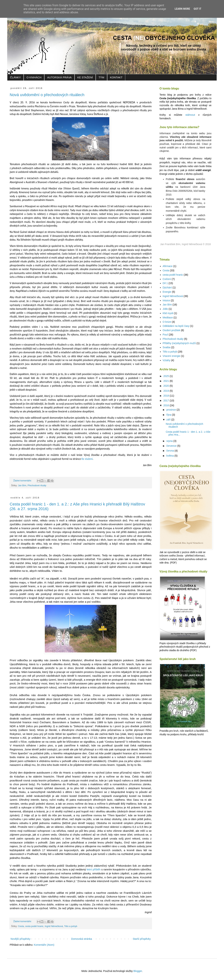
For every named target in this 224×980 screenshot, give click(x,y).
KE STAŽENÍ (85, 77)
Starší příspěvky (142, 939)
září (169, 420)
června (170, 451)
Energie (167, 292)
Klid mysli (168, 313)
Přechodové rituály (37, 486)
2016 (167, 405)
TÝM (101, 77)
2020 (167, 386)
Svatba (167, 347)
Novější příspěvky (20, 939)
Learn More (182, 9)
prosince (171, 410)
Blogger (138, 971)
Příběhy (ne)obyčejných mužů (179, 343)
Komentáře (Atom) (44, 945)
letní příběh (94, 869)
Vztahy (167, 360)
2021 (167, 381)
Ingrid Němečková (54, 926)
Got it (197, 9)
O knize (167, 322)
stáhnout (190, 115)
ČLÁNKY (15, 77)
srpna (170, 441)
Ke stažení (87, 459)
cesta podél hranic (34, 926)
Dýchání (167, 287)
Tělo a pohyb (71, 926)
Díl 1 (165, 283)
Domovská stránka (82, 939)
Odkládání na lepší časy (176, 326)
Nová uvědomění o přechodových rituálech (47, 95)
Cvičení (167, 279)
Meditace (168, 318)
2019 (167, 391)
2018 (167, 396)
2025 (167, 376)
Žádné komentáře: (23, 481)
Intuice (166, 300)
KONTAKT (116, 77)
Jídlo (165, 309)
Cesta (21, 926)
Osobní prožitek (171, 330)
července (172, 446)
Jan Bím (22, 486)
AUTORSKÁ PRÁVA (59, 77)
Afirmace (168, 266)
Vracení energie (171, 356)
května (170, 456)
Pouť (165, 335)
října (169, 415)
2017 (167, 401)
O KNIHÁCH (34, 77)
